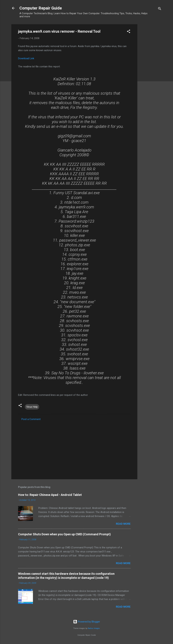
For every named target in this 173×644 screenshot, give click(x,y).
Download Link (26, 58)
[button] (129, 32)
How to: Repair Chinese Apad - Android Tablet (50, 495)
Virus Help (32, 407)
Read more (123, 524)
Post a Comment (31, 419)
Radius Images (94, 628)
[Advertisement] (151, 75)
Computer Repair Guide (41, 8)
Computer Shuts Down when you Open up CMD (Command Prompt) (64, 534)
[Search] (160, 9)
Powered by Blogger (87, 622)
